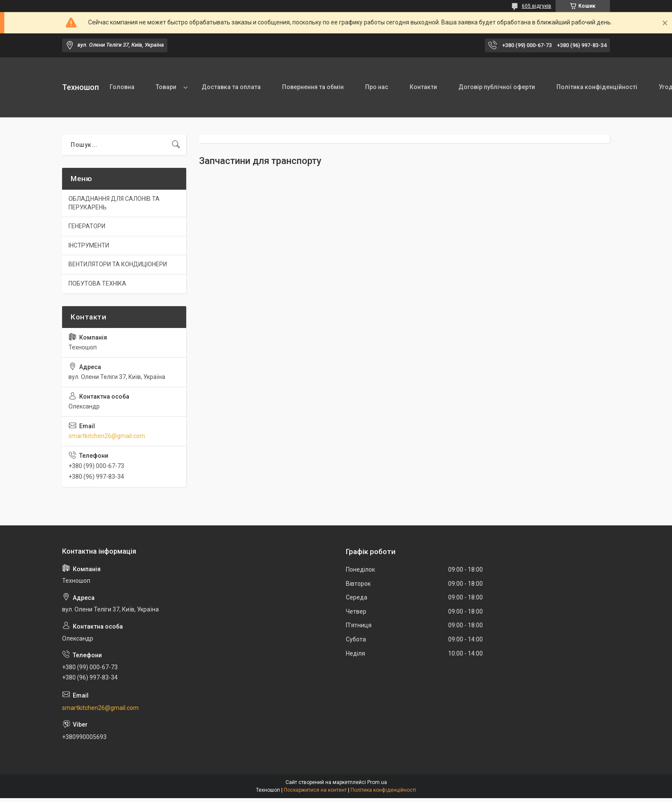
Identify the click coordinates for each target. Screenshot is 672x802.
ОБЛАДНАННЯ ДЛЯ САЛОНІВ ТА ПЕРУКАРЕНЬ (114, 203)
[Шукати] (176, 145)
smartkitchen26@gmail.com (107, 436)
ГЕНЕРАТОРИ (87, 226)
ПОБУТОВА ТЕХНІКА (97, 283)
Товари (166, 87)
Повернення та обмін (313, 87)
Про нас (377, 87)
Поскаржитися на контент (315, 790)
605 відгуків (537, 6)
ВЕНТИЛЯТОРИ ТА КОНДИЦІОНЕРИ (118, 264)
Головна (122, 87)
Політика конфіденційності (597, 87)
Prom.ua (377, 782)
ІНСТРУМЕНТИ (89, 245)
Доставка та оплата (231, 87)
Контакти (423, 87)
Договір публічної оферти (497, 87)
